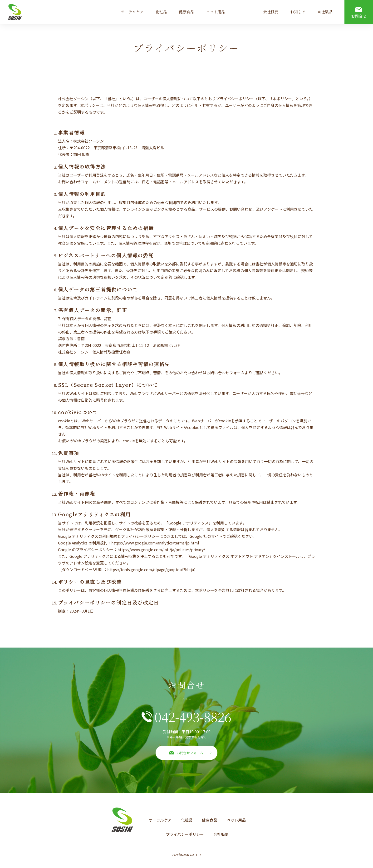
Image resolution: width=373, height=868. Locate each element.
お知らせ (298, 12)
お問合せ (359, 16)
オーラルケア (132, 12)
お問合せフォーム (190, 753)
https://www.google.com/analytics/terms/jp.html (155, 543)
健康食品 (186, 12)
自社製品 (325, 12)
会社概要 (271, 12)
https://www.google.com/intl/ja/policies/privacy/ (161, 549)
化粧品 (161, 12)
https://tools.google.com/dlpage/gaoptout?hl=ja (151, 569)
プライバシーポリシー (185, 834)
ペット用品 (216, 12)
